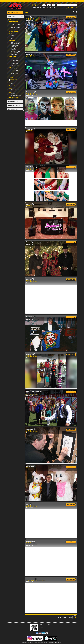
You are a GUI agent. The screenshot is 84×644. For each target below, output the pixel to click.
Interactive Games (31, 283)
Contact (49, 624)
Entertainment (30, 21)
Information (49, 626)
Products (42, 626)
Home (41, 624)
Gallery (41, 627)
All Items (10, 19)
